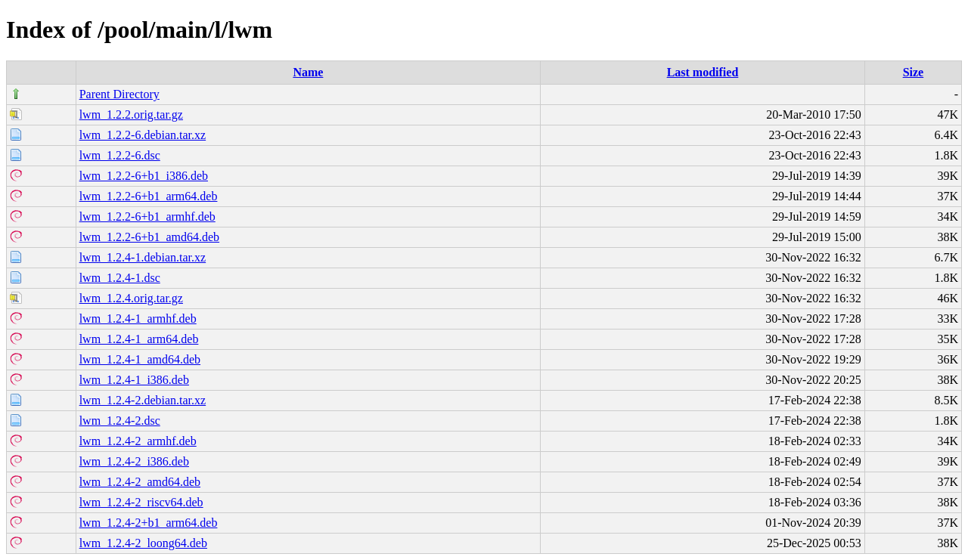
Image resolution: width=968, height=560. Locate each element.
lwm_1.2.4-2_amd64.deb (140, 482)
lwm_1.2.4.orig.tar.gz (131, 298)
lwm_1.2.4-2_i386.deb (134, 461)
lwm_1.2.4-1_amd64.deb (140, 359)
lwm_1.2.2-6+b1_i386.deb (144, 176)
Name (308, 72)
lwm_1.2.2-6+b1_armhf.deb (147, 217)
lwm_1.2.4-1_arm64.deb (139, 339)
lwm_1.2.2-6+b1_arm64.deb (149, 196)
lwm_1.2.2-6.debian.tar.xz (143, 135)
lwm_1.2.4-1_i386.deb (134, 380)
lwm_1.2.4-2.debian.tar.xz (143, 400)
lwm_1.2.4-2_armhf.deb (138, 441)
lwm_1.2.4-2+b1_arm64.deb (149, 523)
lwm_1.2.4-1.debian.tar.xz (143, 257)
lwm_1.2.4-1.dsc (120, 278)
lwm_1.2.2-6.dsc (120, 155)
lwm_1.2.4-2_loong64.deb (143, 543)
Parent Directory (119, 94)
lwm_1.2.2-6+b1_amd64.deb (149, 237)
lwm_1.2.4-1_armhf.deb (138, 319)
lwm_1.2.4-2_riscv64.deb (141, 502)
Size (914, 72)
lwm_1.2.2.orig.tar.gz (131, 114)
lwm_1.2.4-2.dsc (120, 421)
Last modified (703, 72)
